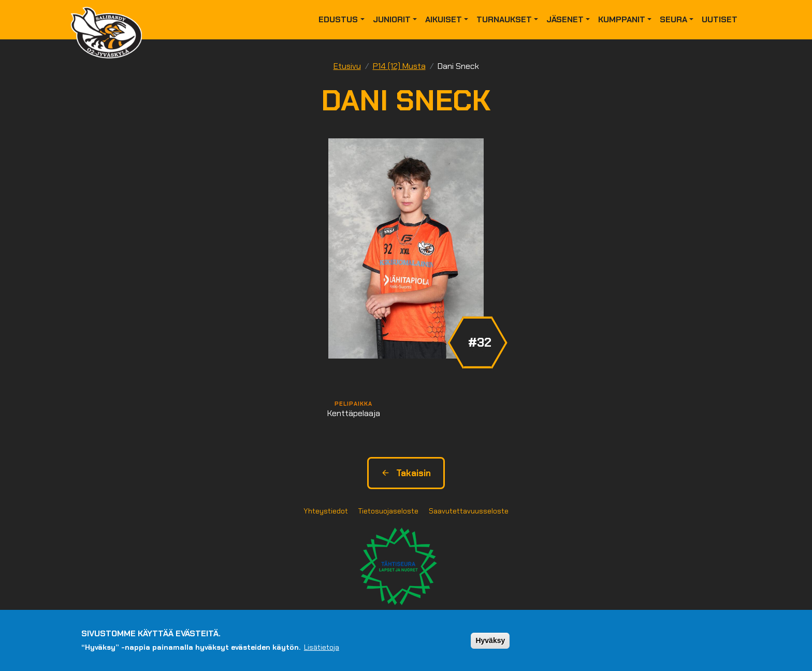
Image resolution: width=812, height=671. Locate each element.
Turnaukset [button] (504, 19)
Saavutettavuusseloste (469, 511)
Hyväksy (490, 643)
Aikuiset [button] (444, 19)
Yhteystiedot (326, 511)
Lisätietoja (322, 650)
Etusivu (347, 66)
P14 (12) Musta (399, 66)
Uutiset (720, 19)
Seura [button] (673, 19)
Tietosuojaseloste (388, 511)
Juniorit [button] (392, 19)
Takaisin (406, 473)
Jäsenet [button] (565, 19)
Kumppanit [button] (622, 19)
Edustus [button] (338, 19)
